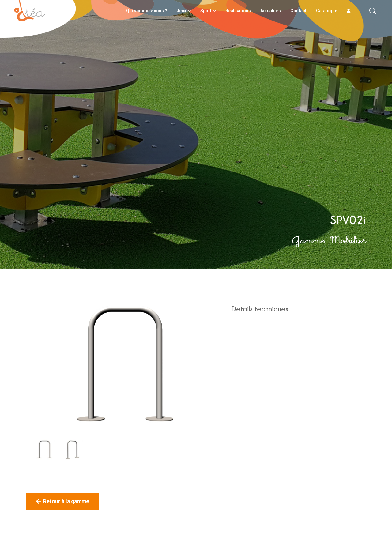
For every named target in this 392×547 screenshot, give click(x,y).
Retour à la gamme (63, 501)
